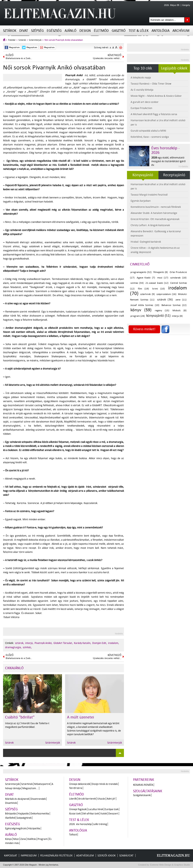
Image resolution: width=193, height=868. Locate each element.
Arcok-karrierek (87, 799)
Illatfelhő (10, 818)
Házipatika (34, 828)
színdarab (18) (178, 278)
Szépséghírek (24, 818)
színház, (27, 647)
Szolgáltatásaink (148, 791)
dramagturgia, (13, 647)
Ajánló (70, 31)
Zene (23, 839)
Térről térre (76, 788)
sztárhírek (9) (147, 294)
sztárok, (20, 643)
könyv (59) (141, 310)
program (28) (138, 316)
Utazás (101, 799)
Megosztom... (30, 788)
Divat (24, 31)
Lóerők (73, 799)
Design (85, 31)
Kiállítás (32, 839)
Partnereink (144, 780)
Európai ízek (112, 809)
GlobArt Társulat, (63, 643)
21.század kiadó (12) (157, 283)
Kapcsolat (11, 855)
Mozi (16, 839)
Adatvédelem (85, 855)
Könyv (8, 839)
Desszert (113, 814)
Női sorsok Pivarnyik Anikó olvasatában (64, 40)
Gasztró (119, 31)
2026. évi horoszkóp (80, 824)
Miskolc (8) (179, 311)
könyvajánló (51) (158, 316)
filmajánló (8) (161, 272)
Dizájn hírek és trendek (105, 784)
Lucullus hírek (96, 809)
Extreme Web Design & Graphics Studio (170, 865)
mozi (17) (163, 278)
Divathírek (11, 803)
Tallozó (73, 834)
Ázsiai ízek (75, 814)
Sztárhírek (27, 784)
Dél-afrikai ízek (91, 814)
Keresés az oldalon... (187, 20)
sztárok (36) (165, 300)
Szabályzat (126, 855)
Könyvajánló (143, 175)
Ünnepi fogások (78, 809)
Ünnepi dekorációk (80, 784)
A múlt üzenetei (81, 717)
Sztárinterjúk (35, 40)
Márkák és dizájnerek (17, 799)
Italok (104, 814)
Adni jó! (111, 799)
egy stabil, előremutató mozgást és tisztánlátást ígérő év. (168, 161)
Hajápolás (23, 814)
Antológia (160, 31)
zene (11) (181, 300)
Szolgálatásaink (142, 795)
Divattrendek (38, 799)
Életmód (101, 31)
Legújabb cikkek (174, 68)
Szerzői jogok (107, 855)
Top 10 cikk (143, 68)
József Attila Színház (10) (145, 305)
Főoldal (12, 40)
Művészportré (42, 784)
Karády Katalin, (83, 643)
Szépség (37, 31)
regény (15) (162, 311)
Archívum (181, 31)
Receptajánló (174, 175)
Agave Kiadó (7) (146, 278)
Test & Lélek (139, 31)
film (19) (144, 289)
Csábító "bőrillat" (20, 717)
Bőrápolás (11, 814)
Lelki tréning (100, 824)
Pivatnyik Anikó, (43, 643)
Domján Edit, (100, 643)
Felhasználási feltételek (56, 855)
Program (43, 839)
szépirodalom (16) (166, 294)
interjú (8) (177, 316)
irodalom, (114, 643)
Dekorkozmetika (40, 814)
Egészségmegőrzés (16, 828)
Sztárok (10, 31)
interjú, (29, 643)
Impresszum (29, 855)
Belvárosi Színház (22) (174, 305)
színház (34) (137, 283)
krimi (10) (159, 289)
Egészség (54, 31)
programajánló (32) (141, 272)
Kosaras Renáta (143, 785)
